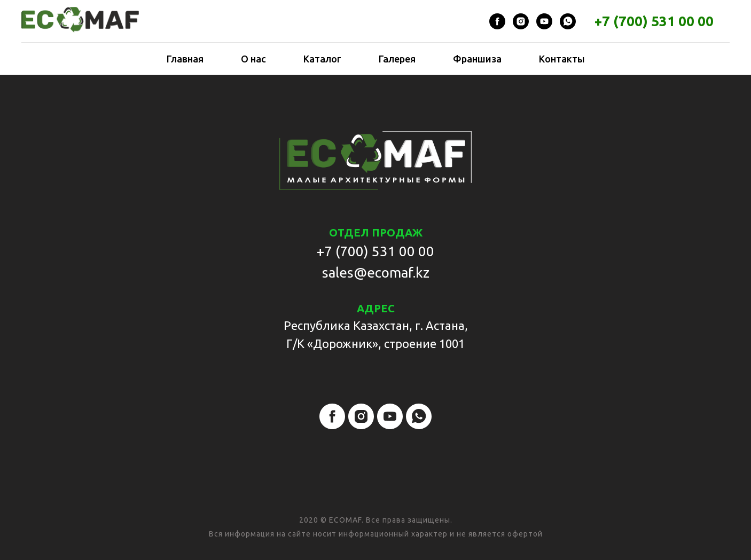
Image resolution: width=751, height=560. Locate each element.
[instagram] (521, 21)
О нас (253, 59)
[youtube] (544, 21)
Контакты (562, 59)
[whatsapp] (568, 21)
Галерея (397, 59)
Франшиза (477, 59)
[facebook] (497, 21)
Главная (185, 59)
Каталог (322, 59)
